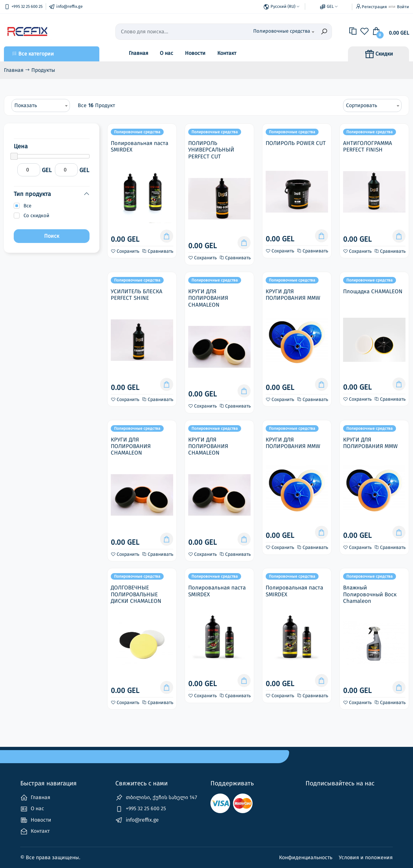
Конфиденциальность (306, 857)
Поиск (52, 236)
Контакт (227, 53)
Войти (403, 7)
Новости (195, 53)
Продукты (43, 70)
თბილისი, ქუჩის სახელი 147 (156, 798)
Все (27, 206)
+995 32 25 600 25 (141, 809)
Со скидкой (36, 216)
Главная (139, 53)
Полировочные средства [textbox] (282, 31)
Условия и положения (366, 857)
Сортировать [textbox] (362, 105)
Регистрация (374, 7)
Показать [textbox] (26, 105)
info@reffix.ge (137, 820)
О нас (166, 53)
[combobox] (284, 32)
